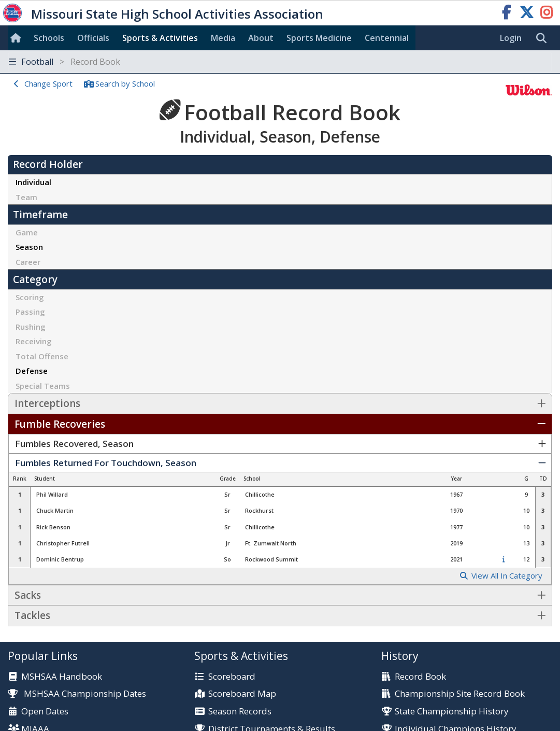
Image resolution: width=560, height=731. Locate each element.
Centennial (387, 38)
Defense (32, 371)
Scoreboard (232, 677)
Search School (125, 83)
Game (27, 232)
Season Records (240, 712)
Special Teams (43, 386)
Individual (33, 182)
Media (223, 38)
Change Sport (48, 83)
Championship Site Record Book (460, 694)
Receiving (34, 341)
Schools (49, 38)
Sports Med (319, 38)
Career (28, 262)
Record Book (420, 677)
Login (511, 38)
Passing (30, 312)
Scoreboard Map (242, 694)
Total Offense (42, 356)
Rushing (31, 327)
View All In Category (507, 576)
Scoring (30, 297)
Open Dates (45, 712)
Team (26, 197)
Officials (93, 38)
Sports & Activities (160, 38)
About (261, 38)
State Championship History (451, 712)
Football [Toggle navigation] (64, 62)
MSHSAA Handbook (62, 677)
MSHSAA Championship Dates (77, 693)
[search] (544, 38)
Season (29, 247)
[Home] (18, 38)
